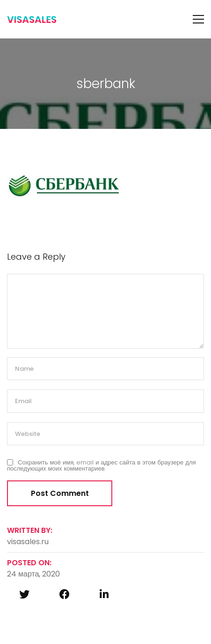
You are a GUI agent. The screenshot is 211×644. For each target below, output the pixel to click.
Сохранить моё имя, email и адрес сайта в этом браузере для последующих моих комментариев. (102, 465)
